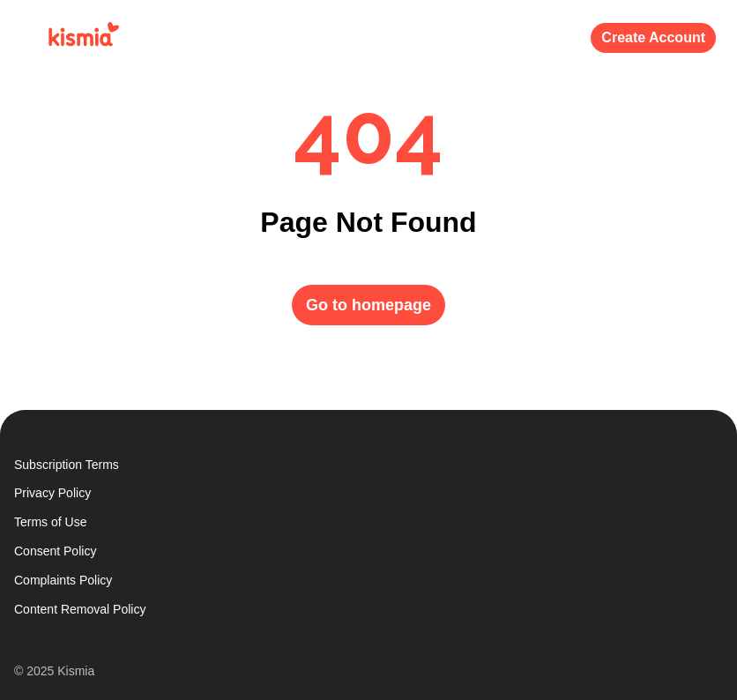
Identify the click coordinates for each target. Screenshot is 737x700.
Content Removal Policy (80, 609)
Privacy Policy (52, 493)
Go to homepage (368, 305)
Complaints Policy (63, 580)
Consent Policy (55, 551)
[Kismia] (80, 38)
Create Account (653, 37)
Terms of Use (50, 522)
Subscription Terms (67, 465)
